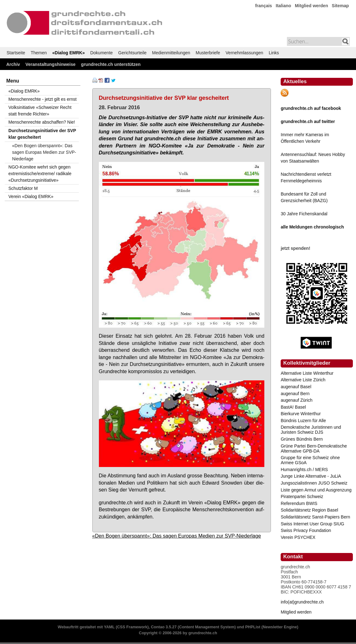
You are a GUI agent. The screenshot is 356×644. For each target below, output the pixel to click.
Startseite (16, 53)
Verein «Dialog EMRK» (31, 196)
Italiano (283, 6)
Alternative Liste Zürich (303, 380)
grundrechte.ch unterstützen (111, 64)
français (264, 6)
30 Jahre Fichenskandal (304, 214)
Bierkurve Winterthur (301, 414)
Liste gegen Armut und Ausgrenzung (316, 490)
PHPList (253, 627)
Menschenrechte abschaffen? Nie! (42, 122)
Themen (39, 53)
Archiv (13, 64)
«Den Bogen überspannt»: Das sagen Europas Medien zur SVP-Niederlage (177, 536)
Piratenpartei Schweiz (302, 496)
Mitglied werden (311, 6)
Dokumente (101, 53)
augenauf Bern (295, 394)
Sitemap (340, 6)
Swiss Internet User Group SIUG (312, 524)
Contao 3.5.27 (164, 627)
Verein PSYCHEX (298, 537)
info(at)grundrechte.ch (302, 602)
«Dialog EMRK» (69, 53)
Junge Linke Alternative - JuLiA (311, 476)
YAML (109, 627)
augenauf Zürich (297, 400)
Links (274, 53)
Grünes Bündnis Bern (302, 439)
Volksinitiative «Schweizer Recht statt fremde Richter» (40, 111)
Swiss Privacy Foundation (306, 530)
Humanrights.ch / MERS (304, 470)
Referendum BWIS (299, 503)
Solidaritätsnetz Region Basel (309, 510)
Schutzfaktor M (23, 188)
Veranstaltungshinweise (51, 64)
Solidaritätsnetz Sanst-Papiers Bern (315, 517)
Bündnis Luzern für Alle (303, 421)
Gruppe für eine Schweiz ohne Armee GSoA (310, 460)
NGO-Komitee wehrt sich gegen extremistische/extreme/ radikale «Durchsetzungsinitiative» (40, 174)
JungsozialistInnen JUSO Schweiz (314, 483)
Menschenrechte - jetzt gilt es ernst (43, 99)
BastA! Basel (293, 407)
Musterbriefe (208, 53)
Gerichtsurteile (132, 53)
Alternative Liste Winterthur (307, 373)
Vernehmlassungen (245, 53)
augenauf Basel (296, 387)
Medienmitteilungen (171, 53)
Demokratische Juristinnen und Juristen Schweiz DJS (311, 430)
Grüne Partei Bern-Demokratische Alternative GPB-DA (314, 448)
